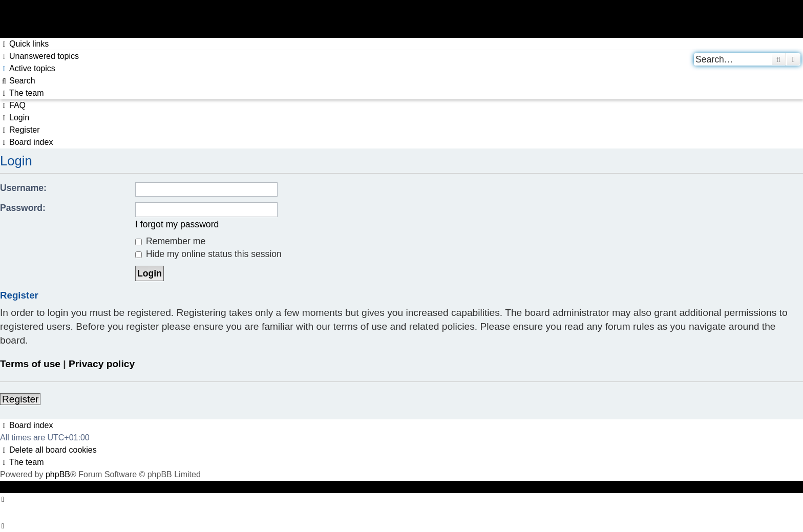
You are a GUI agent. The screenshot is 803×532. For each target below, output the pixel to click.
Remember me (170, 241)
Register (20, 399)
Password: (23, 208)
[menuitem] (39, 56)
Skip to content (27, 31)
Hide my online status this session (208, 254)
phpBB (58, 474)
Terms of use (30, 364)
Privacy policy (102, 364)
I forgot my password (177, 224)
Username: (23, 188)
